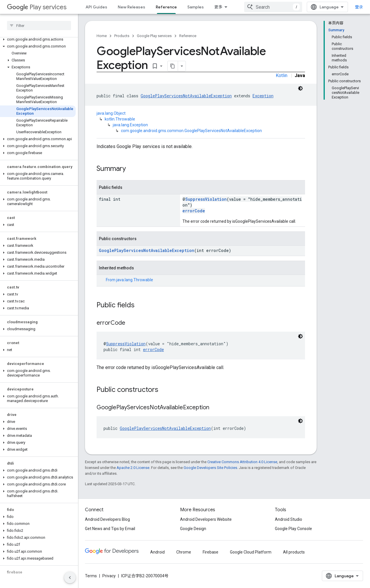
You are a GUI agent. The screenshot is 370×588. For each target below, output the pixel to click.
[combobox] (273, 7)
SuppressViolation (206, 199)
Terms (91, 576)
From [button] (129, 280)
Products (122, 36)
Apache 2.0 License (133, 468)
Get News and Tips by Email (110, 529)
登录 (359, 7)
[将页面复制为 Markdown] (173, 66)
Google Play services (154, 36)
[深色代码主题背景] (300, 88)
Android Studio (289, 519)
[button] (38, 39)
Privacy (109, 576)
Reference (188, 36)
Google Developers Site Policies (210, 468)
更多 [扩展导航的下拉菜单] (218, 7)
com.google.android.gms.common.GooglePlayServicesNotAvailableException (191, 131)
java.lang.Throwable (135, 280)
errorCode (194, 211)
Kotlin (282, 75)
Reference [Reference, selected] (166, 7)
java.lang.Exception (130, 125)
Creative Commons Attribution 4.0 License (242, 462)
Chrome (184, 552)
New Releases (132, 7)
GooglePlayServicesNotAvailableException (186, 96)
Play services (37, 7)
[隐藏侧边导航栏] (70, 578)
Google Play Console (293, 529)
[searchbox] (39, 25)
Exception (263, 96)
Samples (196, 7)
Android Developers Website (206, 519)
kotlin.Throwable (120, 119)
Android (157, 552)
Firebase (211, 552)
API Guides (96, 7)
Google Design (193, 529)
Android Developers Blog (107, 519)
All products (294, 552)
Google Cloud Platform (251, 552)
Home (102, 36)
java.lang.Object (111, 113)
